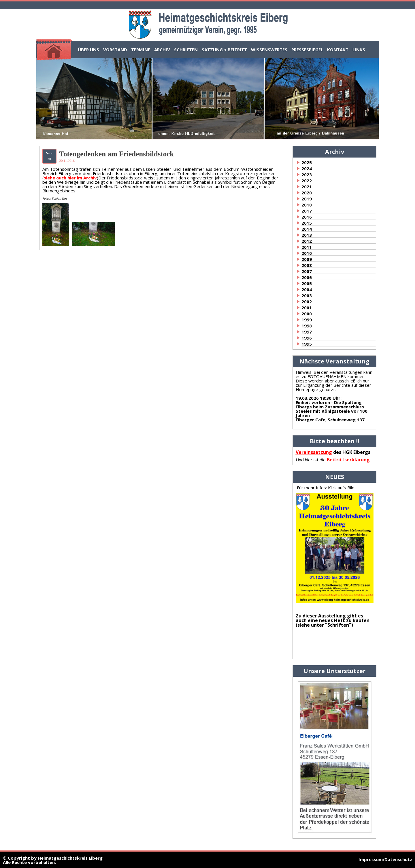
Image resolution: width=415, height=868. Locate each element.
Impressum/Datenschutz (385, 859)
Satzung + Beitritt (224, 50)
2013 (307, 235)
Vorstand (115, 50)
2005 (307, 283)
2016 (307, 217)
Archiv (162, 50)
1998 (307, 326)
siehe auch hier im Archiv (70, 178)
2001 (307, 308)
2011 (307, 247)
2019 (307, 199)
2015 (307, 223)
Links (359, 50)
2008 (307, 265)
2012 (307, 241)
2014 (307, 229)
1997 (307, 332)
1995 (307, 344)
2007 (307, 271)
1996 (307, 338)
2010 (307, 253)
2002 (307, 302)
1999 (307, 320)
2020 (307, 193)
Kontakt (338, 50)
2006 (307, 277)
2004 (307, 289)
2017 (307, 211)
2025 (307, 162)
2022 (307, 181)
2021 (307, 187)
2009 (307, 259)
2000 (307, 314)
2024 (307, 168)
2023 (307, 175)
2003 (307, 295)
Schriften (186, 50)
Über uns (88, 50)
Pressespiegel (307, 50)
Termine (141, 50)
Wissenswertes (269, 50)
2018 (307, 205)
